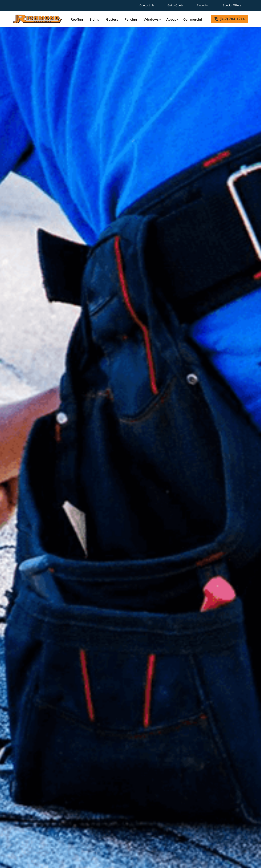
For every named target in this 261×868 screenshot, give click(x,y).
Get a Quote (175, 5)
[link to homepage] (38, 19)
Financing (203, 5)
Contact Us (147, 5)
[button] (152, 19)
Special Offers (232, 5)
